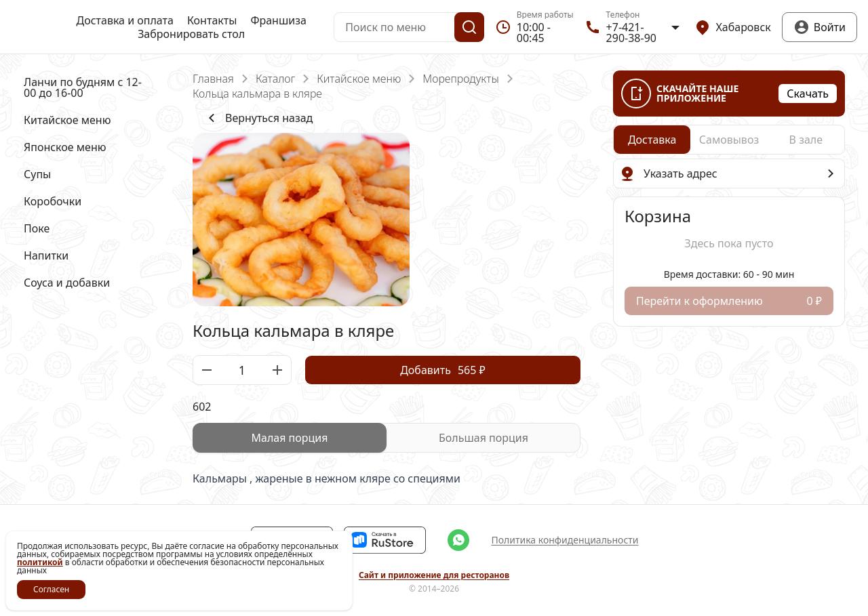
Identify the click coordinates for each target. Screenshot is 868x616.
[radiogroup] (387, 438)
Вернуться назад (258, 118)
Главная (213, 79)
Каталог (275, 79)
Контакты (212, 20)
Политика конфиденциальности (565, 540)
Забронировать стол (191, 34)
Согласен (51, 589)
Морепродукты (460, 79)
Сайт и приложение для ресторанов (434, 575)
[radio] (290, 438)
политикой (40, 562)
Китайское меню (359, 79)
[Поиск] (469, 27)
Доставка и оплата (125, 20)
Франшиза (278, 20)
